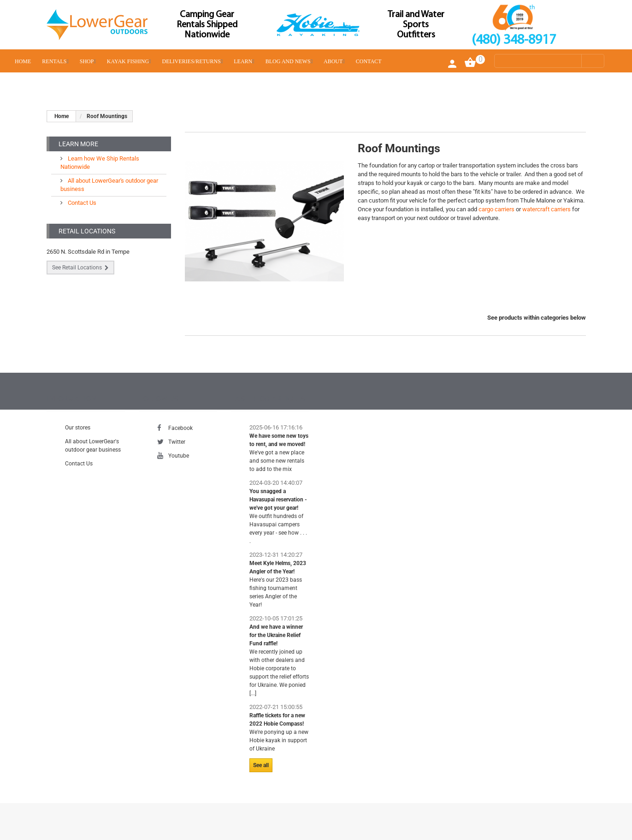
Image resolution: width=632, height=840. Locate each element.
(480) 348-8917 (514, 40)
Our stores (78, 428)
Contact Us (81, 203)
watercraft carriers (546, 209)
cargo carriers (496, 209)
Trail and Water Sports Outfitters (416, 25)
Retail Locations (87, 231)
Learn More (78, 144)
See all (261, 765)
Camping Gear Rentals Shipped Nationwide (207, 25)
